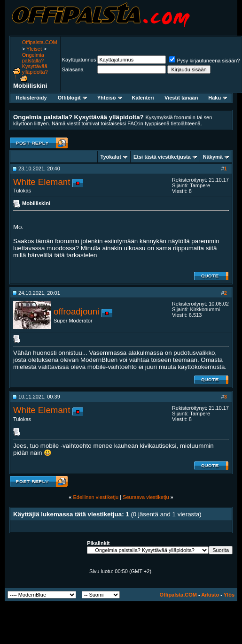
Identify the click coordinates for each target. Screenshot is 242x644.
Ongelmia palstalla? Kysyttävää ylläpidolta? (35, 63)
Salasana (73, 69)
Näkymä (213, 157)
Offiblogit (72, 98)
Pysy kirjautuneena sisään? (204, 61)
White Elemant (42, 182)
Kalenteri (143, 98)
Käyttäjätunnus (79, 60)
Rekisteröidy (31, 98)
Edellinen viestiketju (96, 497)
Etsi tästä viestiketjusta (162, 157)
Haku (218, 98)
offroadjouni (76, 311)
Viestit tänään (181, 98)
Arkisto (210, 595)
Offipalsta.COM (40, 42)
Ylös (229, 595)
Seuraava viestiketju (146, 497)
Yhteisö (110, 98)
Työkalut (111, 157)
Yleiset (34, 49)
